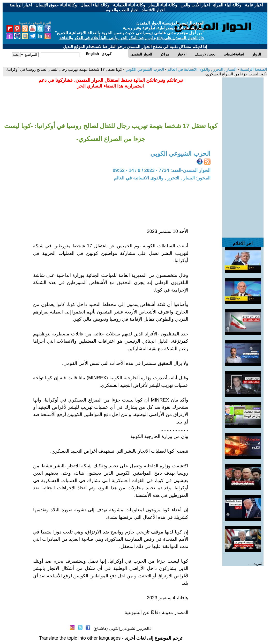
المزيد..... (256, 564)
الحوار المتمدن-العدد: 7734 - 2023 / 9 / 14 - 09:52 (162, 170)
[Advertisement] (243, 155)
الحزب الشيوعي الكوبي (144, 69)
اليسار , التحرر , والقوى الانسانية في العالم (201, 69)
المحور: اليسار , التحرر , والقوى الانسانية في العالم (162, 178)
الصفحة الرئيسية (253, 69)
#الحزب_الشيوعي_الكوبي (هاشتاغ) (123, 628)
